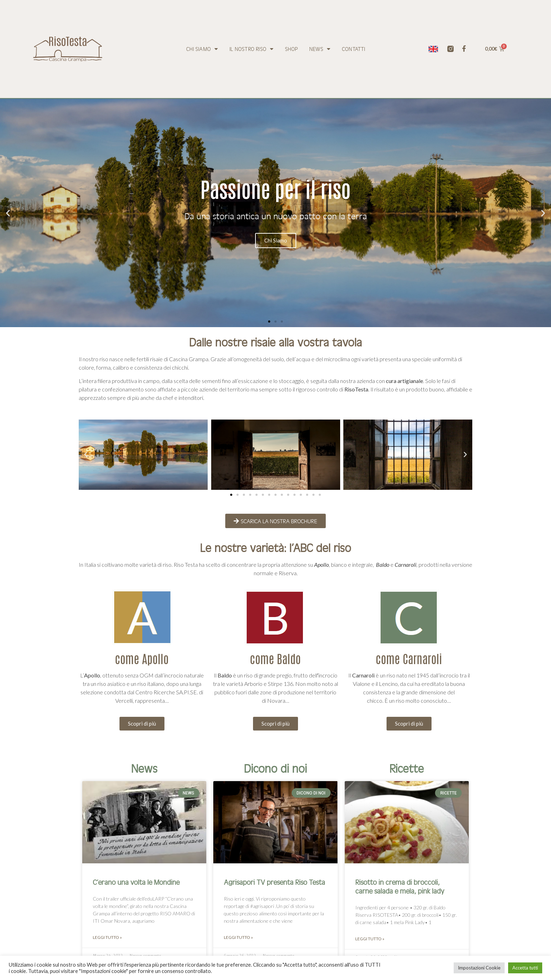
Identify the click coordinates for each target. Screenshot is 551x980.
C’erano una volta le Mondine (136, 882)
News (320, 49)
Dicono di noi (275, 768)
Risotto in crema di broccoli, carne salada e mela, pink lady (400, 886)
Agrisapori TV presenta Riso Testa (274, 882)
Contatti (354, 49)
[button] (269, 322)
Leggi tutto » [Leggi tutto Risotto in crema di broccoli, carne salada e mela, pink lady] (370, 939)
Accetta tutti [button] (525, 968)
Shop (291, 49)
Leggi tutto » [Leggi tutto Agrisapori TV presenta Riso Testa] (238, 937)
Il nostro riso (251, 49)
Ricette (407, 768)
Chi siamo (202, 49)
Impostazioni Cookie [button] (479, 968)
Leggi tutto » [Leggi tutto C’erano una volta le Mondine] (107, 937)
